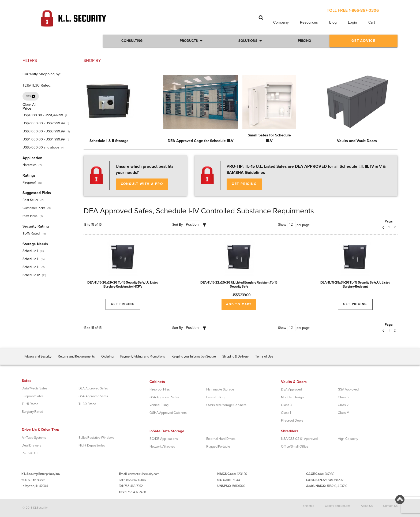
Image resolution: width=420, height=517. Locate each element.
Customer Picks (34, 208)
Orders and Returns (338, 506)
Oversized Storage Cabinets (226, 405)
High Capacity (348, 439)
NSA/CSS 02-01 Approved (299, 439)
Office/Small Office (295, 447)
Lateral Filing (215, 397)
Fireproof (29, 183)
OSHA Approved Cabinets (168, 413)
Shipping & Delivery (235, 356)
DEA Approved (291, 389)
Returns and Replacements (76, 356)
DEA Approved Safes (93, 388)
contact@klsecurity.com (144, 474)
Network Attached (162, 447)
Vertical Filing (159, 405)
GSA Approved (348, 389)
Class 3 (286, 405)
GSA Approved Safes (93, 396)
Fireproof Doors (292, 421)
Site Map (308, 506)
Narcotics (29, 165)
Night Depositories (92, 445)
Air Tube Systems (34, 438)
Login (352, 22)
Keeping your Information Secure (194, 356)
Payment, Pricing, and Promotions (143, 356)
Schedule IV (31, 275)
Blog (333, 22)
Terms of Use (264, 356)
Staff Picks (30, 216)
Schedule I (30, 251)
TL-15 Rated (31, 233)
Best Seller (30, 200)
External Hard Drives (221, 439)
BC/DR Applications (164, 439)
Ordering (107, 356)
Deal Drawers (31, 445)
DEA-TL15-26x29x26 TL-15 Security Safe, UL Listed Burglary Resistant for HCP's (123, 284)
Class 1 (286, 413)
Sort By (177, 225)
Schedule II (31, 259)
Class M (344, 413)
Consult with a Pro (142, 184)
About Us (367, 506)
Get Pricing (244, 184)
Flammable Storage (220, 389)
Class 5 (343, 397)
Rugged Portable (218, 447)
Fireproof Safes (33, 396)
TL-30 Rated (87, 404)
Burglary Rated (32, 412)
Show (282, 225)
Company (281, 22)
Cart (372, 22)
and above (41, 147)
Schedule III (31, 267)
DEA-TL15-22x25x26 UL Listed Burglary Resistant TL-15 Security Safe (239, 284)
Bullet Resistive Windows (96, 438)
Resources (309, 22)
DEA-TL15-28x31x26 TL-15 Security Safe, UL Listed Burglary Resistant (355, 284)
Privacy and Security (38, 356)
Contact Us (390, 506)
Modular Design (292, 397)
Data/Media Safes (35, 388)
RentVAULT (30, 453)
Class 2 (343, 405)
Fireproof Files (160, 389)
